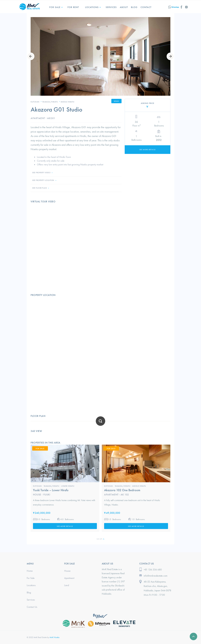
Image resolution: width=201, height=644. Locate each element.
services (111, 7)
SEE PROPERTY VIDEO (41, 173)
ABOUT (124, 7)
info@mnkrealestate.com (156, 576)
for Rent (73, 7)
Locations (31, 585)
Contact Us (32, 607)
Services (31, 600)
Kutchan (35, 102)
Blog (134, 7)
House (67, 571)
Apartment (69, 578)
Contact (146, 7)
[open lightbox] (100, 56)
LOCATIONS (92, 7)
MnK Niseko (55, 637)
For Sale (55, 7)
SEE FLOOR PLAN (39, 188)
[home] (30, 6)
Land (67, 585)
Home (30, 571)
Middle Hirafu (68, 102)
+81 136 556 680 (153, 570)
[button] (55, 6)
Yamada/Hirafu (50, 102)
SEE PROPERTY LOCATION (43, 180)
